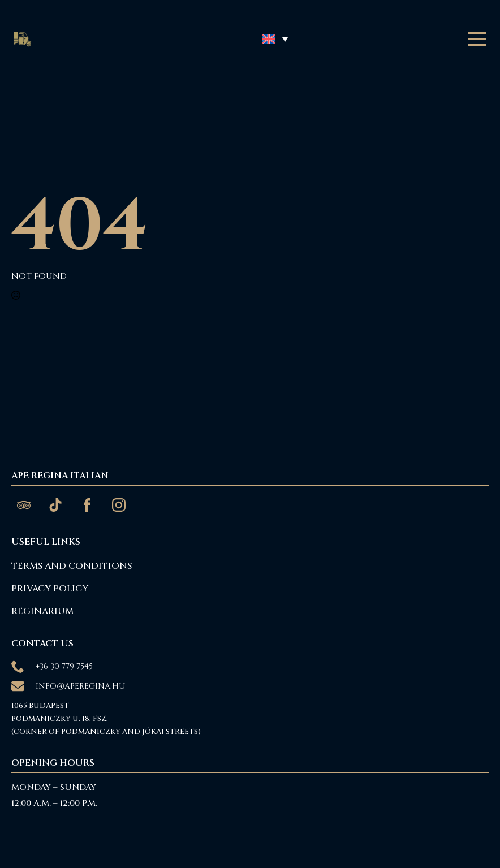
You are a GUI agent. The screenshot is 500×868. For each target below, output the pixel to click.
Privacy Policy (50, 589)
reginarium (42, 611)
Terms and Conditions (72, 566)
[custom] (24, 505)
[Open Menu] (477, 39)
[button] (275, 39)
